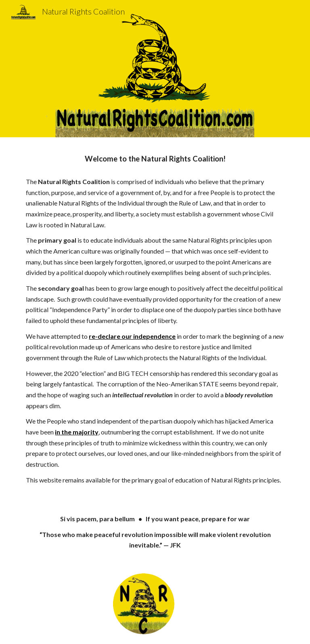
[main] (155, 159)
